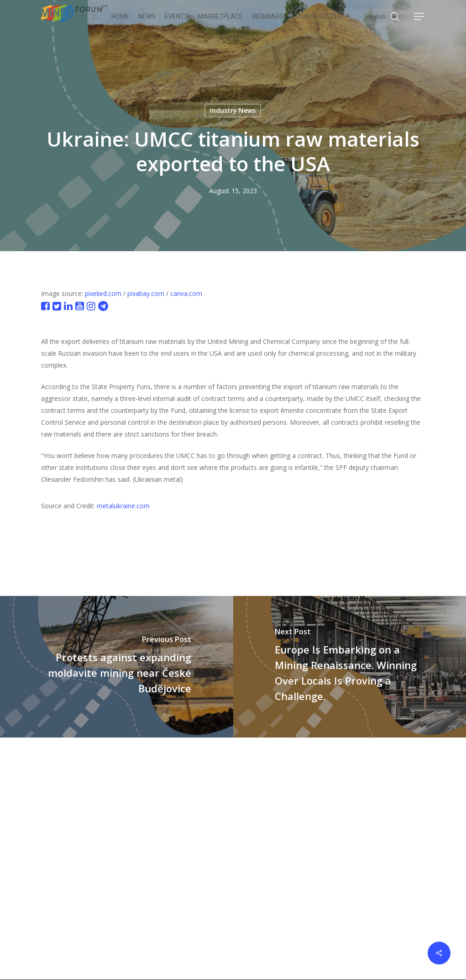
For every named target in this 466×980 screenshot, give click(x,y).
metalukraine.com (123, 506)
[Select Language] (382, 17)
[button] (419, 17)
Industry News (233, 110)
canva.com (186, 293)
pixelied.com (103, 293)
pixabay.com (146, 293)
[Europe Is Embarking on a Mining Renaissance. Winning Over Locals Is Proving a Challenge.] (350, 667)
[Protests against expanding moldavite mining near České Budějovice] (117, 667)
